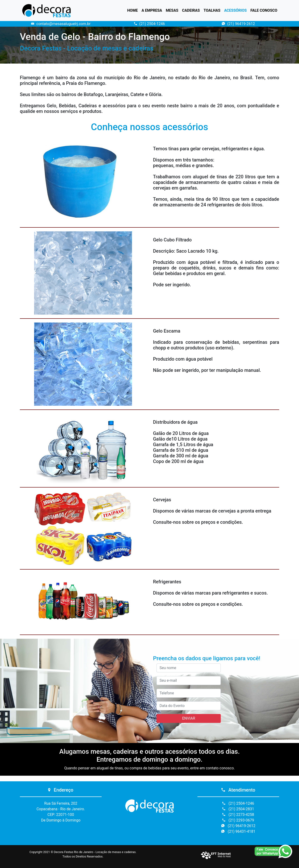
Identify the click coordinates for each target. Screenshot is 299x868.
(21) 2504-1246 (149, 24)
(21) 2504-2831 (238, 809)
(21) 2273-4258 (238, 815)
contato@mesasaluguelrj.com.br (61, 24)
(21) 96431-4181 (238, 831)
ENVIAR (189, 718)
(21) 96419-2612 (238, 24)
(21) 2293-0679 (238, 820)
